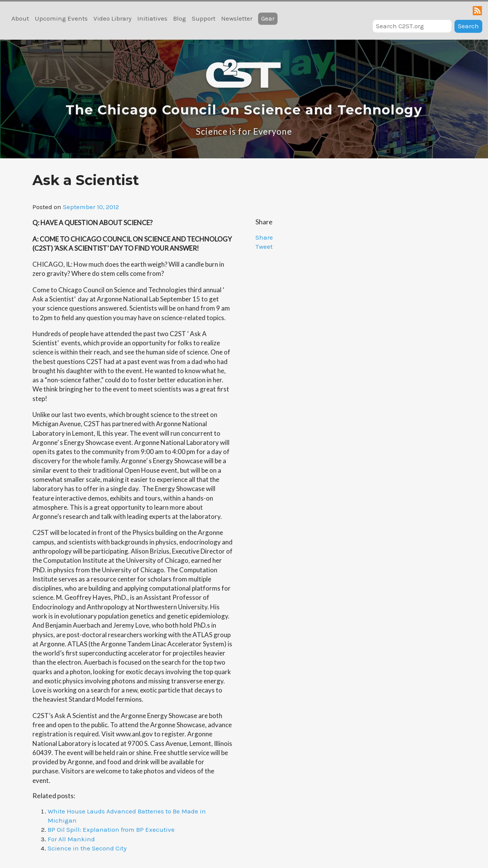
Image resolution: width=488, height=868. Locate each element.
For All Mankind (71, 839)
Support (204, 18)
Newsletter (237, 18)
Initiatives (152, 18)
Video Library (112, 18)
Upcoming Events (61, 18)
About (20, 18)
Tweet (264, 246)
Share (264, 237)
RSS (477, 11)
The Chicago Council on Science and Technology (244, 110)
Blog (180, 18)
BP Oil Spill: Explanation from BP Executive (111, 829)
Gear (268, 18)
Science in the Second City (87, 848)
